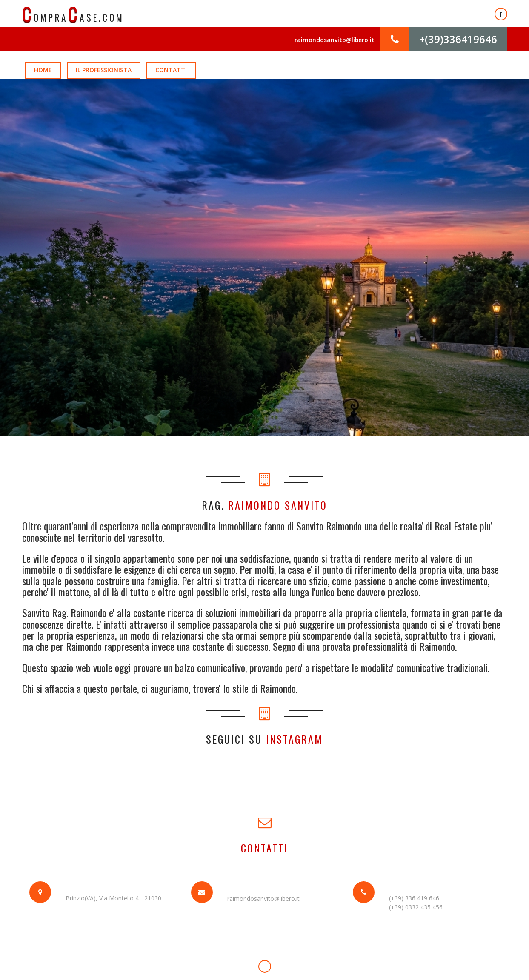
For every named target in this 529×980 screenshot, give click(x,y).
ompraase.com (74, 14)
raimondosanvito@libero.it (334, 40)
